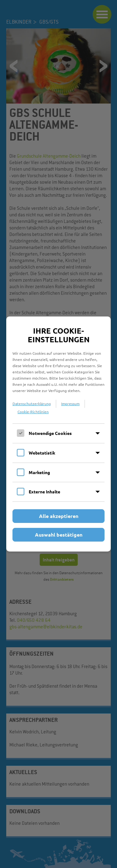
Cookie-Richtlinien (33, 412)
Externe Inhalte (44, 492)
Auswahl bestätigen (59, 535)
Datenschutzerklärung (32, 404)
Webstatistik (42, 453)
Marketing (39, 472)
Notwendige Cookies (50, 433)
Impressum (70, 404)
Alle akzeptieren (59, 516)
